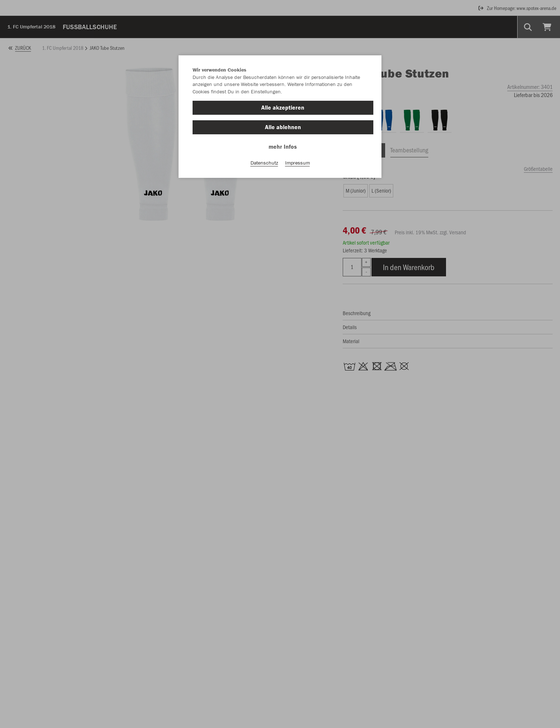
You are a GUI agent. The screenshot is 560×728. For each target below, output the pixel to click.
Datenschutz (264, 163)
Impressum (298, 163)
